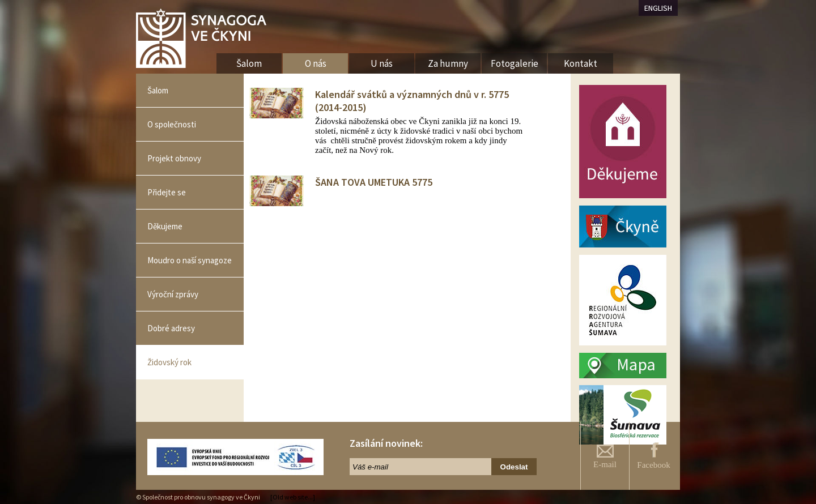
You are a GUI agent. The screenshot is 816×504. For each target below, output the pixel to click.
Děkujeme (165, 226)
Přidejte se (167, 192)
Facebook (653, 456)
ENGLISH (658, 8)
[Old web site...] (293, 497)
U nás (382, 63)
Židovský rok (169, 362)
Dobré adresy (171, 328)
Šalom (158, 90)
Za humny (448, 63)
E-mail (605, 457)
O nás (316, 63)
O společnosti (172, 124)
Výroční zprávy (173, 294)
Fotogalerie (515, 63)
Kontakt (581, 63)
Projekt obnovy (174, 158)
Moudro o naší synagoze (190, 260)
